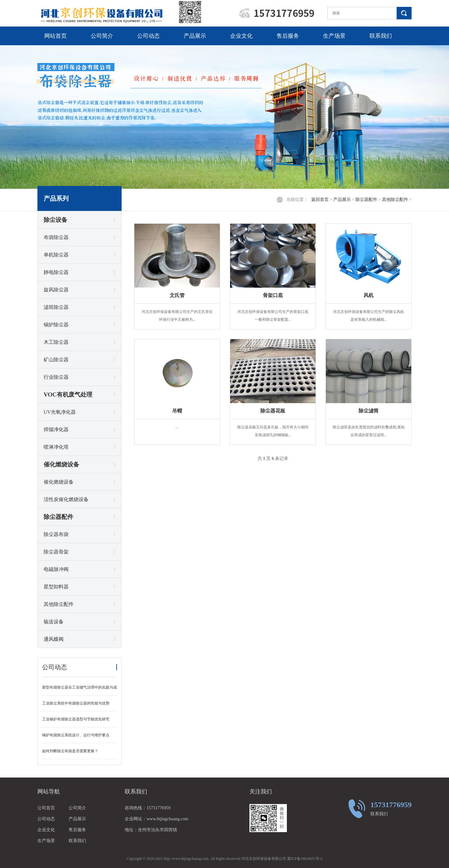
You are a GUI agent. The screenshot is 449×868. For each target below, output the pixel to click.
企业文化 (241, 36)
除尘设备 (56, 220)
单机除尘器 (56, 255)
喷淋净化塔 (56, 447)
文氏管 (177, 295)
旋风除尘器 (56, 290)
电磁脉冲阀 (56, 569)
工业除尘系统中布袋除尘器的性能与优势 (76, 703)
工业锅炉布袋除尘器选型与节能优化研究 (76, 719)
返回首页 (320, 200)
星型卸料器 (56, 587)
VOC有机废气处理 (68, 395)
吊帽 (177, 411)
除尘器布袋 (56, 534)
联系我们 (381, 36)
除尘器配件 (366, 200)
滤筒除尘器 (56, 307)
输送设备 (54, 622)
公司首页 (46, 808)
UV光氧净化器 (60, 412)
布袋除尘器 (56, 237)
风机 (369, 295)
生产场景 (334, 36)
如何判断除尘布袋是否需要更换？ (70, 751)
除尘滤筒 (369, 411)
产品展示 (195, 36)
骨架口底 (273, 295)
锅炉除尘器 (56, 325)
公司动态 (148, 36)
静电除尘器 (56, 272)
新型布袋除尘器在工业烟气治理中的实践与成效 (80, 690)
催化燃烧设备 (61, 464)
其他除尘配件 (395, 200)
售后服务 (288, 36)
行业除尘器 (56, 377)
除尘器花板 (273, 411)
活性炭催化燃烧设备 (66, 499)
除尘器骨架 (56, 552)
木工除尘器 (56, 342)
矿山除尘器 (56, 360)
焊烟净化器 (56, 429)
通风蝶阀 (54, 639)
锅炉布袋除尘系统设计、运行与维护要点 (76, 735)
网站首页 (56, 36)
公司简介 (102, 36)
